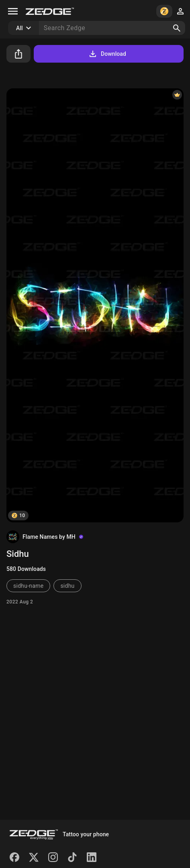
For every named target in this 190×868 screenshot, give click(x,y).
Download (107, 54)
